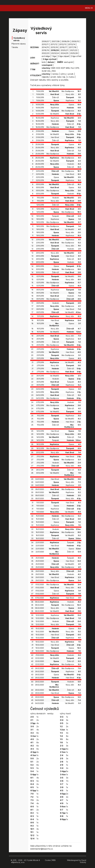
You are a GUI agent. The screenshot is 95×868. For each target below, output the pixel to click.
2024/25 (64, 53)
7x (67, 781)
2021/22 (74, 50)
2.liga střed (76, 56)
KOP (63, 68)
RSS (54, 860)
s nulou (71, 77)
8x (38, 733)
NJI (73, 68)
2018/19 (45, 50)
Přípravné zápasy (15, 44)
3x (38, 752)
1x (37, 717)
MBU (68, 68)
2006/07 (46, 41)
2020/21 (64, 50)
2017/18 (73, 47)
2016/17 (63, 47)
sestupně (68, 62)
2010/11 (45, 44)
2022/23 (45, 53)
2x (38, 720)
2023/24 (55, 53)
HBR (53, 68)
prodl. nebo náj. (58, 77)
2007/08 (56, 41)
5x (38, 768)
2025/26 (74, 53)
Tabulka (15, 47)
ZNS (54, 71)
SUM (44, 71)
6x (38, 746)
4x (38, 723)
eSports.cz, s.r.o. (18, 862)
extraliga (46, 56)
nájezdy (45, 77)
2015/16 (54, 47)
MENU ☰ (89, 8)
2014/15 (45, 47)
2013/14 (72, 44)
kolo (44, 62)
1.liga (54, 56)
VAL (49, 71)
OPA (77, 68)
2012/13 (63, 44)
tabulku (42, 80)
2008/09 (65, 41)
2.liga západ (64, 56)
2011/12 (54, 44)
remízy (55, 74)
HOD (58, 68)
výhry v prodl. (67, 74)
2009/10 (75, 41)
